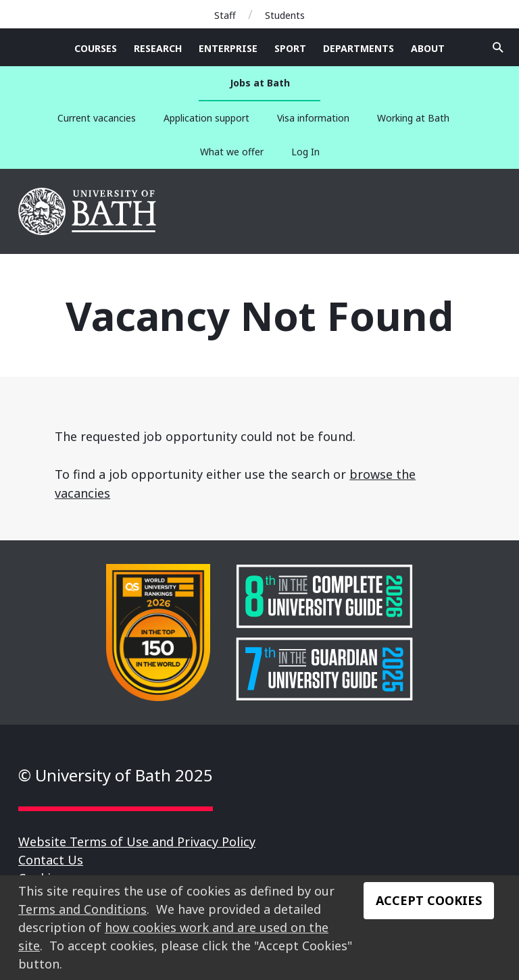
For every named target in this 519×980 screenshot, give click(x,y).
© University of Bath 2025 (116, 775)
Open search (498, 47)
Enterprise (228, 48)
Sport (290, 48)
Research (158, 48)
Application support (206, 118)
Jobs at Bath (260, 83)
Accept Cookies (429, 900)
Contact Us (51, 860)
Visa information (313, 118)
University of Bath (88, 211)
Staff (225, 15)
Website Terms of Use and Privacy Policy (137, 842)
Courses (96, 48)
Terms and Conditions (82, 909)
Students (285, 15)
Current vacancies (97, 118)
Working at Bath (413, 118)
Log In (305, 152)
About (428, 48)
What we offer (232, 152)
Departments (359, 48)
